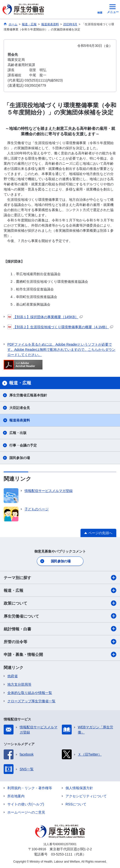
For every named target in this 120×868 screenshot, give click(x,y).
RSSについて (76, 804)
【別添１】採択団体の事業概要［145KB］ (45, 317)
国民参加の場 (20, 458)
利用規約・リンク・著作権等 (30, 788)
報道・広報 (60, 590)
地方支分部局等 (19, 684)
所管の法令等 (60, 642)
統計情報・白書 (60, 629)
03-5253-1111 (62, 854)
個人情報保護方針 (79, 788)
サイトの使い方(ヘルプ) (26, 804)
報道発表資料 (20, 420)
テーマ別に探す (60, 578)
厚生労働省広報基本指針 (28, 395)
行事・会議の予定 (23, 445)
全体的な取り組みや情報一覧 (30, 693)
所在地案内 (16, 796)
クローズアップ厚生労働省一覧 (31, 701)
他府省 (13, 676)
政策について (60, 603)
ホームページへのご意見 (26, 812)
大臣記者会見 (20, 408)
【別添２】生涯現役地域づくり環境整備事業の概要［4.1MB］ (60, 327)
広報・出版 (18, 433)
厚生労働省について (60, 616)
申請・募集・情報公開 (60, 654)
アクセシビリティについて (86, 796)
